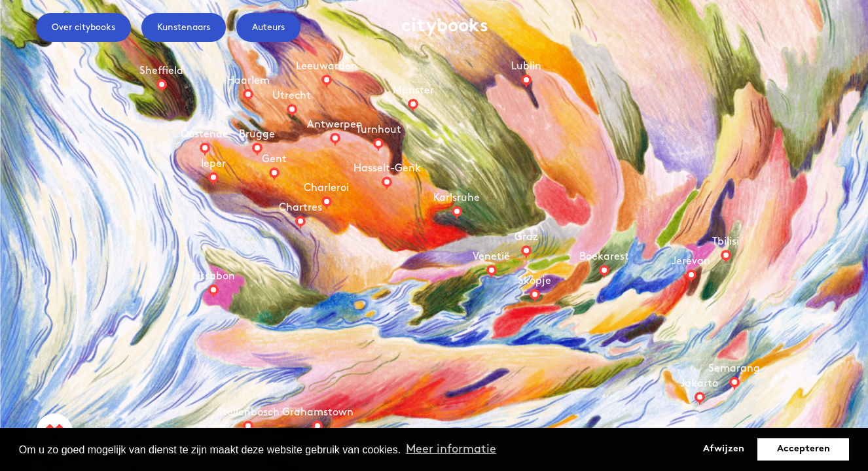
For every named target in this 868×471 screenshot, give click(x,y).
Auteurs (268, 27)
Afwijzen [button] (724, 449)
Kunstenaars (184, 27)
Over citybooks (83, 27)
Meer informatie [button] (451, 449)
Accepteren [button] (804, 449)
